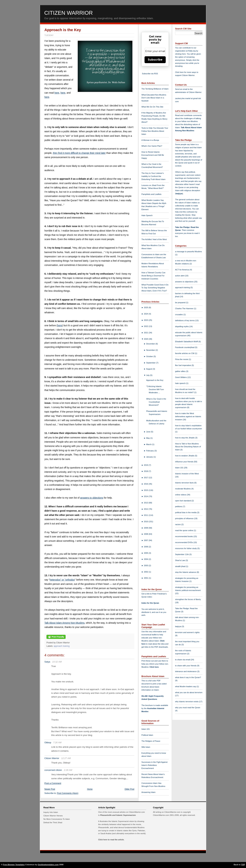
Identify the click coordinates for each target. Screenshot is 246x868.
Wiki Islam (146, 747)
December (151, 344)
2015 (146, 490)
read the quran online (184, 530)
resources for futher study (186, 548)
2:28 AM (68, 770)
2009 (146, 528)
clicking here (180, 54)
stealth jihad (180, 566)
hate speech (181, 383)
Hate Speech (147, 215)
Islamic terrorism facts (185, 483)
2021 (146, 333)
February (150, 451)
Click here (154, 667)
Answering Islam (148, 792)
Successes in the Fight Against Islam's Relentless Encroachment (154, 765)
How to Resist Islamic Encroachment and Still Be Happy (153, 155)
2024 (146, 314)
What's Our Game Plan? (152, 146)
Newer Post (50, 789)
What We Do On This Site (152, 107)
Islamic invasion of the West (187, 474)
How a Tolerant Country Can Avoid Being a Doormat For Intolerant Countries (153, 276)
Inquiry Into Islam (51, 812)
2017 (146, 478)
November (151, 350)
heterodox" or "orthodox (62, 580)
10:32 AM (57, 662)
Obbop (48, 742)
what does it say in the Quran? (188, 677)
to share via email (183, 660)
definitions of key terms (185, 320)
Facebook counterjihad (185, 347)
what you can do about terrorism (189, 692)
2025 (146, 307)
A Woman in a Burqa (150, 140)
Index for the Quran (150, 603)
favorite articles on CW (185, 353)
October (150, 356)
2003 (146, 565)
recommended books (184, 536)
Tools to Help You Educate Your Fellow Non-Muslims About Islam (155, 131)
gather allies (180, 371)
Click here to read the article (111, 840)
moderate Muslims (183, 489)
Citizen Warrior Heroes (53, 816)
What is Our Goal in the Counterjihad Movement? (156, 402)
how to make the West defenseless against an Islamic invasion (188, 416)
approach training (62, 646)
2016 (146, 484)
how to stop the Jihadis (185, 438)
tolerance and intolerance (186, 671)
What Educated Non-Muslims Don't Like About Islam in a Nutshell (154, 98)
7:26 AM (57, 742)
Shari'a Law (180, 560)
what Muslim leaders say (186, 686)
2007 (146, 540)
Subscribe (155, 60)
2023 (146, 320)
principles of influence (185, 518)
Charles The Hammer (184, 308)
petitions (179, 506)
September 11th (182, 554)
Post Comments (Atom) (68, 793)
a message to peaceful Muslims (189, 252)
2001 (146, 578)
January (150, 457)
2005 (146, 553)
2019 (146, 465)
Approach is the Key (63, 30)
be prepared (180, 303)
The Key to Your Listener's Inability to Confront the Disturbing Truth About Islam (153, 176)
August (149, 369)
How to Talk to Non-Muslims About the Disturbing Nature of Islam (188, 447)
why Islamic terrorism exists (187, 702)
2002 (146, 572)
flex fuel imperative (183, 365)
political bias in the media (186, 512)
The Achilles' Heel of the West (154, 239)
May (148, 438)
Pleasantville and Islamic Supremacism (118, 815)
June (149, 432)
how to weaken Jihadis (185, 456)
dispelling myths (182, 326)
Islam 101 (146, 729)
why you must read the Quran (188, 708)
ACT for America (182, 270)
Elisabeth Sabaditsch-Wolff (187, 342)
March (149, 444)
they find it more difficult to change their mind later (79, 153)
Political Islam (147, 735)
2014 (146, 496)
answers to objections (92, 498)
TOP (243, 865)
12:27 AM (66, 758)
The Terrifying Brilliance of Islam (155, 89)
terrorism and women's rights (187, 632)
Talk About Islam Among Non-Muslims (64, 623)
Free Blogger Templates (14, 865)
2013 (146, 503)
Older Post (129, 789)
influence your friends (184, 462)
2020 (146, 339)
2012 (146, 509)
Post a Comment (53, 783)
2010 (146, 522)
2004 (146, 559)
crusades (179, 314)
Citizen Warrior (69, 13)
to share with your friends (186, 666)
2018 (146, 471)
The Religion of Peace (151, 741)
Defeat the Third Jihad (53, 822)
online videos (181, 495)
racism (178, 524)
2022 (146, 326)
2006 (146, 547)
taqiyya (179, 194)
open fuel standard (183, 501)
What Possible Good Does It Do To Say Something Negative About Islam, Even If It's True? (155, 288)
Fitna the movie (182, 359)
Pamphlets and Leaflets (151, 194)
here (57, 93)
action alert (180, 276)
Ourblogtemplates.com (48, 865)
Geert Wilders (181, 377)
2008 (146, 534)
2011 (146, 515)
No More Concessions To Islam (57, 819)
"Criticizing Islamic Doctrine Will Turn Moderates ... (155, 389)
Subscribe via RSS (150, 74)
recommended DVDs (184, 542)
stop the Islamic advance (186, 572)
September (151, 363)
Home (90, 789)
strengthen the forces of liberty (188, 599)
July (148, 375)
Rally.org (192, 51)
